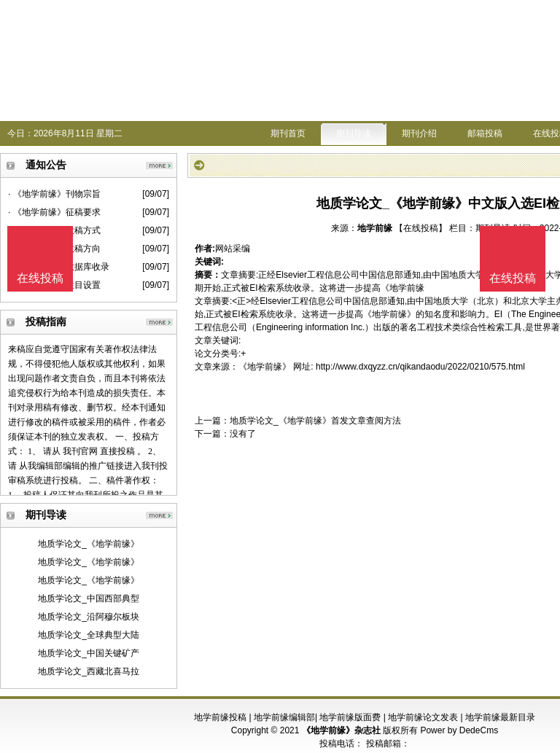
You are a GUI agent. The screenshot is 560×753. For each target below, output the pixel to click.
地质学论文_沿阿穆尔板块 (89, 617)
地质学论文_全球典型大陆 (89, 635)
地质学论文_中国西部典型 (89, 598)
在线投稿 (513, 278)
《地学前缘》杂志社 (341, 730)
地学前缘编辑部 (284, 717)
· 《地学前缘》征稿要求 (54, 212)
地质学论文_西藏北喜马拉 (89, 671)
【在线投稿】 (421, 228)
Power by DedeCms (459, 730)
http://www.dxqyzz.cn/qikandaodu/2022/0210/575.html (420, 367)
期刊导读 (354, 133)
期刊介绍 (419, 133)
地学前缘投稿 (220, 717)
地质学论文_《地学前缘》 (89, 544)
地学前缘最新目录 (500, 717)
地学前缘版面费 (350, 717)
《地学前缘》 (265, 367)
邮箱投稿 (485, 133)
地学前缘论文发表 (423, 717)
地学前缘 (375, 228)
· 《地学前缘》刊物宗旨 (54, 194)
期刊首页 (288, 133)
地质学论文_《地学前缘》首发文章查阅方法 (315, 421)
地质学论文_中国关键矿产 (89, 653)
